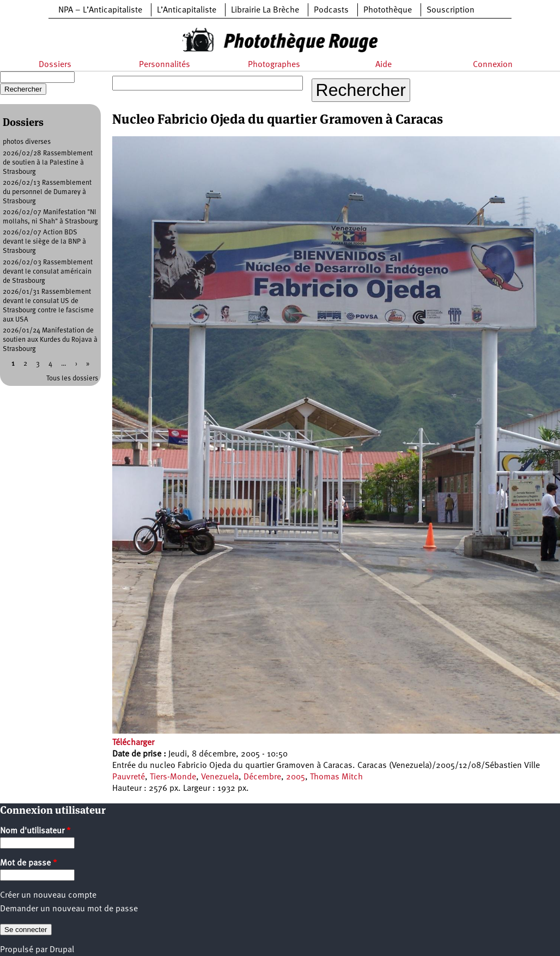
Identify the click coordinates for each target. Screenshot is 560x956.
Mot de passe (29, 863)
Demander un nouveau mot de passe (69, 909)
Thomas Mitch (336, 777)
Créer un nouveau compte (48, 896)
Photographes (274, 65)
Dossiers (55, 65)
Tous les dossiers (72, 379)
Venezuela (220, 777)
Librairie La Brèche (265, 10)
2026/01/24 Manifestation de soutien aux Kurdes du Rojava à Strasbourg (50, 340)
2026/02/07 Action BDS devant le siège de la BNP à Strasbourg (44, 242)
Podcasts (331, 10)
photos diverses (27, 142)
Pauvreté (129, 777)
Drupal (62, 950)
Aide (384, 65)
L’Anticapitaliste (187, 10)
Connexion (493, 65)
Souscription (451, 10)
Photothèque (388, 10)
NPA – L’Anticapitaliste (100, 10)
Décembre (262, 777)
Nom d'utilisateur (35, 831)
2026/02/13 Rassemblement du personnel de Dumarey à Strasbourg (47, 192)
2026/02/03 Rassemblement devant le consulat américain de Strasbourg (48, 272)
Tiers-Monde (173, 777)
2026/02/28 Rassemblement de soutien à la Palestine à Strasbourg (48, 163)
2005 (296, 777)
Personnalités (165, 65)
